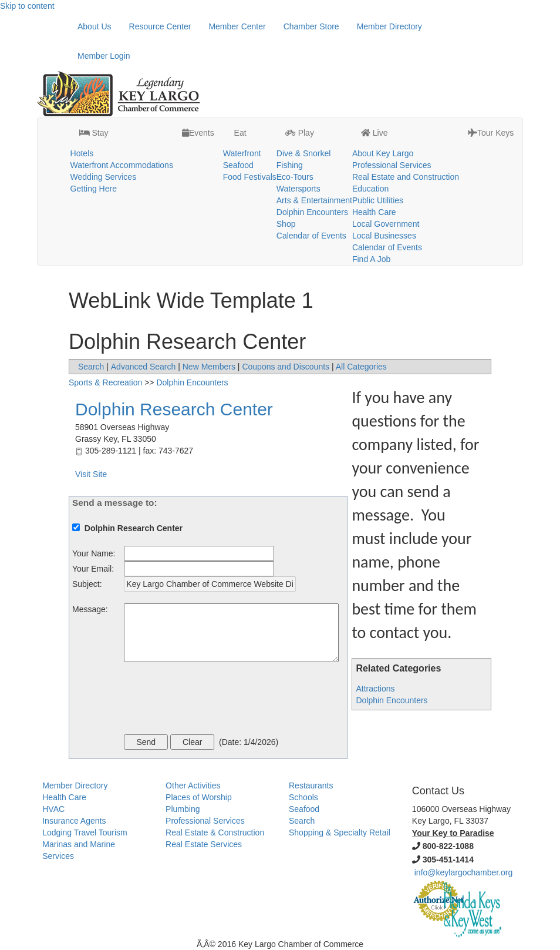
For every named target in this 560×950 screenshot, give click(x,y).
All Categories (361, 367)
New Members (209, 367)
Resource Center (160, 26)
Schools (303, 797)
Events (198, 133)
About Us (95, 26)
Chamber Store (311, 26)
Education (370, 189)
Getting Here (94, 189)
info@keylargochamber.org (464, 872)
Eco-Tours (295, 177)
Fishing (290, 165)
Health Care (374, 212)
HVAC (53, 809)
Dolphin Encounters (312, 212)
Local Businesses (384, 236)
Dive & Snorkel (304, 153)
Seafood (238, 165)
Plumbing (183, 809)
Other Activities (193, 785)
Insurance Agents (74, 821)
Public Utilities (378, 200)
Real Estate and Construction (406, 177)
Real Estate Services (204, 844)
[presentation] (213, 700)
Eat (239, 133)
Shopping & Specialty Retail (340, 832)
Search (91, 367)
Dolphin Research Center (174, 409)
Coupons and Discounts (286, 367)
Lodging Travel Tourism (85, 832)
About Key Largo (383, 153)
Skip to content (27, 6)
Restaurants (311, 785)
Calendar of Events (311, 236)
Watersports (298, 189)
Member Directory (389, 26)
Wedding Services (104, 177)
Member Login (104, 56)
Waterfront (242, 153)
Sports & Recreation (105, 382)
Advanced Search (144, 367)
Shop (286, 224)
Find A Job (371, 259)
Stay (94, 133)
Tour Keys (491, 133)
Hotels (82, 153)
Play (300, 133)
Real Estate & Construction (215, 832)
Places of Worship (199, 797)
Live (375, 133)
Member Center (237, 26)
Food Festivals (250, 177)
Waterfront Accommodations (122, 165)
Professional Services (392, 165)
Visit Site (91, 474)
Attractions (375, 689)
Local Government (386, 224)
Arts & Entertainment (314, 200)
